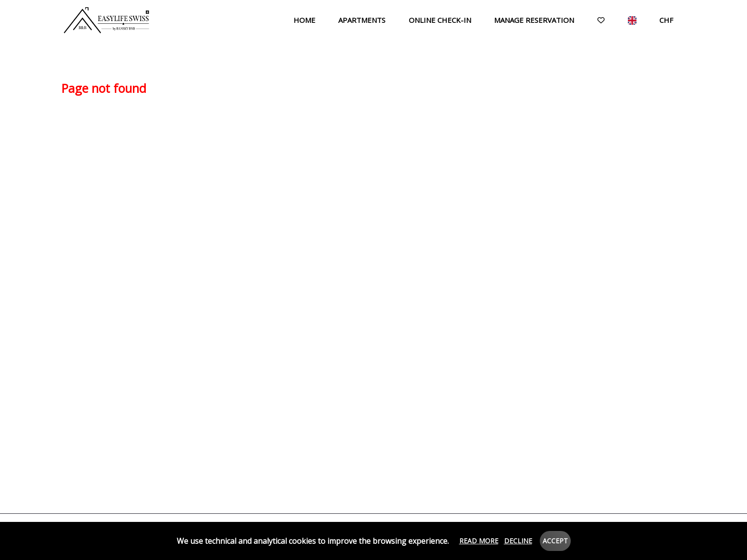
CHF (666, 20)
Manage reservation (534, 20)
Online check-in (440, 20)
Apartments (362, 20)
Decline (518, 541)
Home (304, 20)
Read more (479, 541)
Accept (555, 541)
